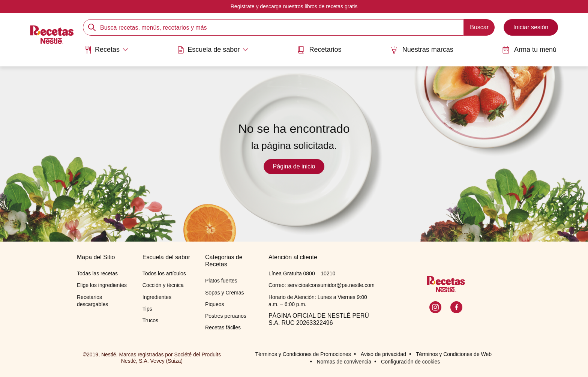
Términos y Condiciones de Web (454, 354)
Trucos (150, 320)
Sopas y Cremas (224, 293)
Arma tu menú (529, 50)
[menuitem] (106, 53)
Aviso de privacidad (383, 354)
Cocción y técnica (163, 285)
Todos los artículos (164, 273)
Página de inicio (294, 166)
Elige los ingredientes (102, 285)
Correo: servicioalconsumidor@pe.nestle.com (322, 285)
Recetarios (319, 50)
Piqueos (215, 304)
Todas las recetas (97, 273)
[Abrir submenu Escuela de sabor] (213, 50)
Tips (147, 309)
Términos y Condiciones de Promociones (303, 354)
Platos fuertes (221, 281)
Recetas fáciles (223, 327)
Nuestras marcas (422, 50)
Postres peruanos (226, 316)
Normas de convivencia (344, 362)
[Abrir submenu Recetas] (106, 50)
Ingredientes (157, 297)
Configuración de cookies (410, 362)
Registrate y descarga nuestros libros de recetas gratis (294, 6)
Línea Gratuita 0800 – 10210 (302, 273)
